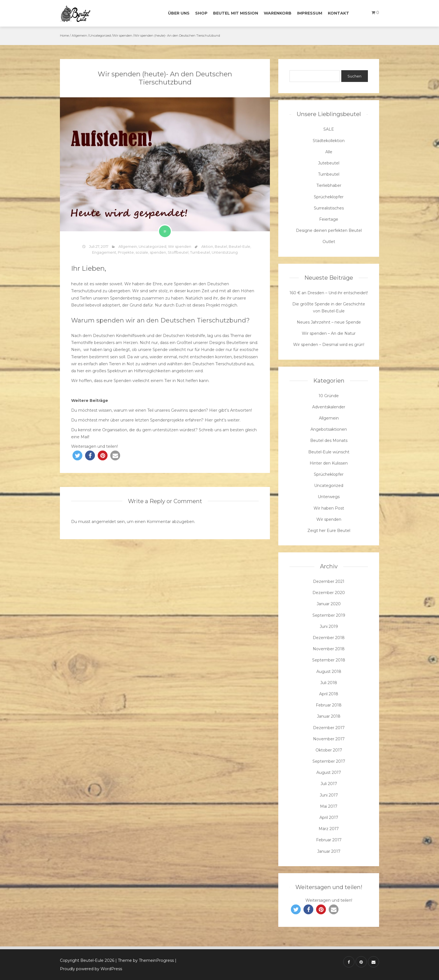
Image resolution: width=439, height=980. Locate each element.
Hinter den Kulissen (329, 463)
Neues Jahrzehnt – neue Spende (329, 322)
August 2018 (329, 672)
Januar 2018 (329, 716)
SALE (329, 129)
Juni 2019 (329, 626)
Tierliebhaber (329, 185)
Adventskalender (329, 407)
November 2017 (329, 739)
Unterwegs (329, 497)
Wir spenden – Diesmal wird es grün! (329, 345)
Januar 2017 (329, 851)
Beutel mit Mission (236, 13)
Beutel (221, 246)
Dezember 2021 (329, 581)
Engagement (104, 252)
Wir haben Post (329, 508)
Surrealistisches (329, 208)
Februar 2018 (329, 705)
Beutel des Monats (329, 440)
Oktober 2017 (329, 750)
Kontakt (338, 13)
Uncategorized (100, 36)
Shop (201, 13)
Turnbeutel (200, 252)
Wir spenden (122, 36)
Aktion (207, 246)
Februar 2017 (329, 840)
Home (64, 36)
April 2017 (329, 818)
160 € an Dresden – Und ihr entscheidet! (329, 293)
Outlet (329, 242)
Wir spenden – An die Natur (329, 333)
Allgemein (79, 36)
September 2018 (329, 660)
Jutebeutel (329, 163)
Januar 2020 (329, 604)
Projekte (126, 252)
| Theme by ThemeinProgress (145, 960)
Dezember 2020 (329, 593)
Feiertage (329, 219)
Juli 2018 (329, 683)
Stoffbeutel (178, 252)
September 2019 (329, 615)
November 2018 (329, 649)
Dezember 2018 (329, 638)
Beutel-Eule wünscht (329, 452)
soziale (142, 252)
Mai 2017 (329, 806)
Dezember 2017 (329, 728)
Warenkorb (278, 13)
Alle (329, 152)
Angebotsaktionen (329, 429)
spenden (158, 252)
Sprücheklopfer (329, 197)
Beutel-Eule (240, 246)
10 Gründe (329, 396)
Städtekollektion (329, 141)
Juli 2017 (329, 784)
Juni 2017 (329, 795)
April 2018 (329, 694)
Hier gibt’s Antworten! (231, 410)
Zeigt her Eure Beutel (329, 531)
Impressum (310, 13)
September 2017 (329, 761)
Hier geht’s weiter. (223, 420)
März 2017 (329, 829)
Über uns (179, 13)
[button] (77, 455)
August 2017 (329, 772)
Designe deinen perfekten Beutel (329, 230)
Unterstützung (225, 252)
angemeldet (104, 522)
